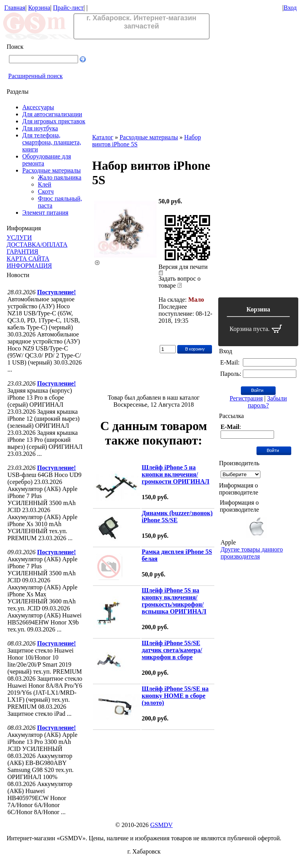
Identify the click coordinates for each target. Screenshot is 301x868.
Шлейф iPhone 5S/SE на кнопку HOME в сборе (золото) (175, 696)
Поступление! (56, 292)
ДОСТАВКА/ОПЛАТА (37, 245)
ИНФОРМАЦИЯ (29, 266)
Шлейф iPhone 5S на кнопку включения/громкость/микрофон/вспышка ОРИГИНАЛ (174, 601)
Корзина (39, 8)
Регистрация (246, 398)
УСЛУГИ (19, 237)
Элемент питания (45, 213)
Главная (15, 8)
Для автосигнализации (52, 114)
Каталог (103, 137)
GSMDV (162, 825)
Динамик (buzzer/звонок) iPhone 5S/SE (177, 517)
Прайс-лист (68, 8)
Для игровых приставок (54, 121)
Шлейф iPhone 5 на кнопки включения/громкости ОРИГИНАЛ (175, 474)
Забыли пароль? (267, 402)
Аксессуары (38, 107)
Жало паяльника (60, 177)
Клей (45, 184)
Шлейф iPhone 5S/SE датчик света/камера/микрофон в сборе (172, 650)
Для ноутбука (40, 128)
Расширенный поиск (36, 76)
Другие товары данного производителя (252, 553)
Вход (290, 8)
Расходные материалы (52, 170)
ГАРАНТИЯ (22, 252)
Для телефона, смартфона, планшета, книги (52, 142)
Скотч (46, 191)
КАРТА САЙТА (28, 259)
